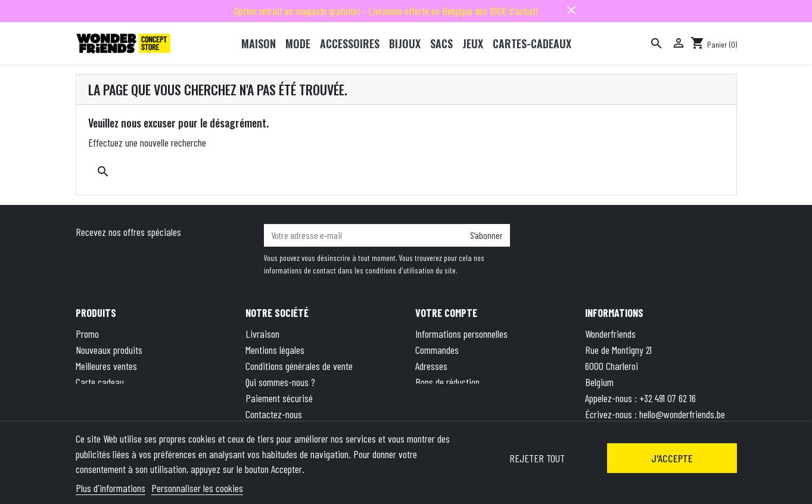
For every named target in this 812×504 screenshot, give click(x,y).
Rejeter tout (537, 458)
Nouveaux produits (109, 350)
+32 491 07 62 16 (668, 398)
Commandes (437, 350)
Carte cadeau (100, 382)
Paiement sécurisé (279, 398)
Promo (87, 334)
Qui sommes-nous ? (280, 382)
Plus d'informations (111, 488)
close (571, 10)
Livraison (262, 334)
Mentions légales (275, 350)
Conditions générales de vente (299, 366)
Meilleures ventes (106, 366)
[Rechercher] (657, 43)
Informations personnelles (461, 334)
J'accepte (672, 458)
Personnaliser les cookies (197, 488)
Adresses (431, 366)
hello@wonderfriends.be (682, 414)
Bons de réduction (447, 382)
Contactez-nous (274, 414)
